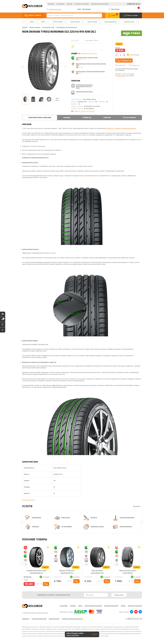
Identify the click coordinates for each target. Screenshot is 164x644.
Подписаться (119, 595)
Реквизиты (26, 619)
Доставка (73, 606)
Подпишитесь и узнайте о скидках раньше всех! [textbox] (54, 595)
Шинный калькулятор (111, 606)
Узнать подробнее (73, 635)
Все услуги (137, 506)
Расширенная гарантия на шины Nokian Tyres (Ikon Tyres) (84, 86)
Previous (23, 22)
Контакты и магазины (82, 4)
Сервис (123, 606)
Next (139, 22)
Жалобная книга (54, 619)
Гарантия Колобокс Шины (84, 92)
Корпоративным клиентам (100, 4)
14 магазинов (121, 76)
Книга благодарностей (39, 619)
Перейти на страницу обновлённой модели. (121, 128)
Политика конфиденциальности (72, 619)
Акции (80, 606)
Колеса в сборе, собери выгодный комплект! (90, 71)
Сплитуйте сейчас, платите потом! (87, 58)
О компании (64, 606)
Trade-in (119, 44)
